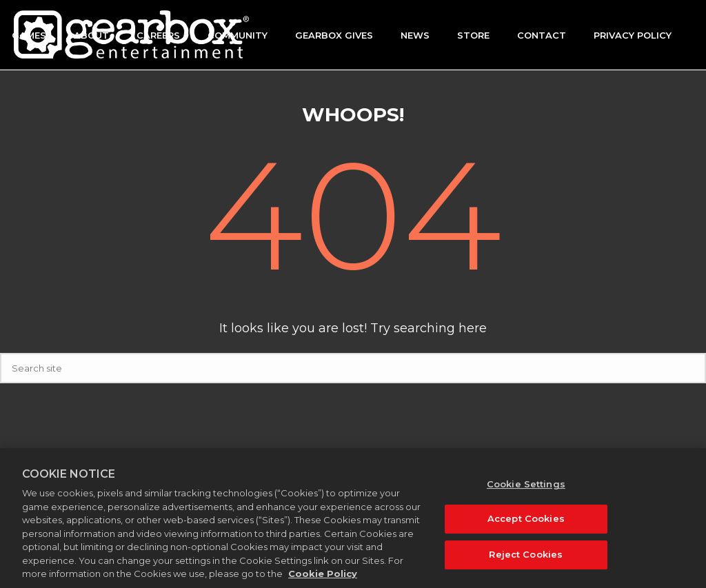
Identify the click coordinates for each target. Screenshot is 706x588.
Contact (542, 35)
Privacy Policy (633, 35)
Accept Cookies (526, 526)
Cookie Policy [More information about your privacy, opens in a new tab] (323, 581)
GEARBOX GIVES (334, 35)
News (415, 35)
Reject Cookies (526, 561)
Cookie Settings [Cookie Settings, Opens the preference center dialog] (526, 491)
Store (473, 35)
